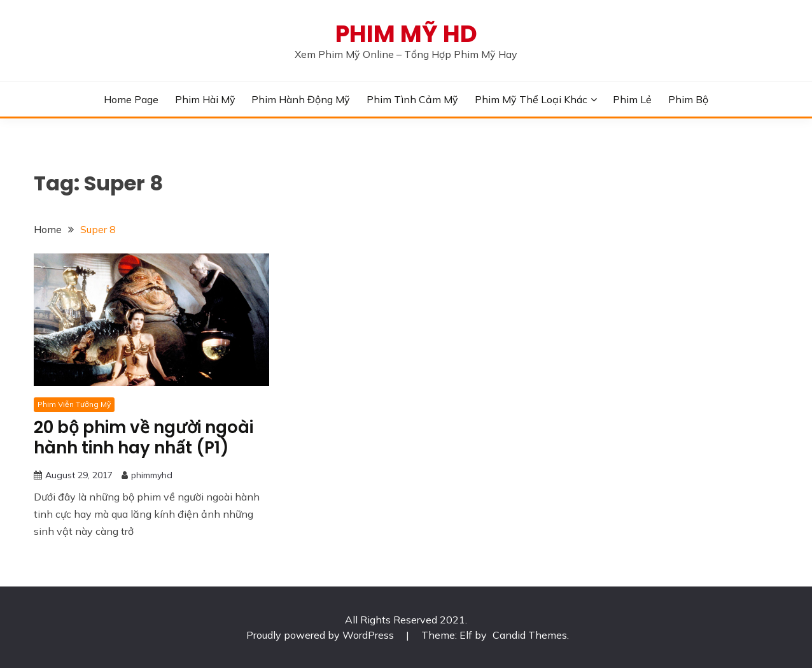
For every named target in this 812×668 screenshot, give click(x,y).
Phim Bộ (688, 99)
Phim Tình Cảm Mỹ (412, 99)
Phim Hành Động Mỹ (301, 99)
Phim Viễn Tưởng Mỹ (74, 404)
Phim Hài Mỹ (205, 99)
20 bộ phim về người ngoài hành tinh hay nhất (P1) (143, 438)
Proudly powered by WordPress (321, 635)
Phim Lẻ (632, 99)
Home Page (131, 99)
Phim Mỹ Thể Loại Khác (531, 99)
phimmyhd (152, 475)
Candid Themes (530, 635)
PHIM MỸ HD (406, 34)
